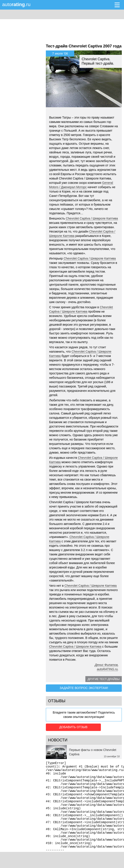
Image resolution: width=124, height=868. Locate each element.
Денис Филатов (106, 665)
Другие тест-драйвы (104, 679)
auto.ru (16, 4)
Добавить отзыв (70, 727)
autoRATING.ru (107, 669)
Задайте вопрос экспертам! (84, 688)
